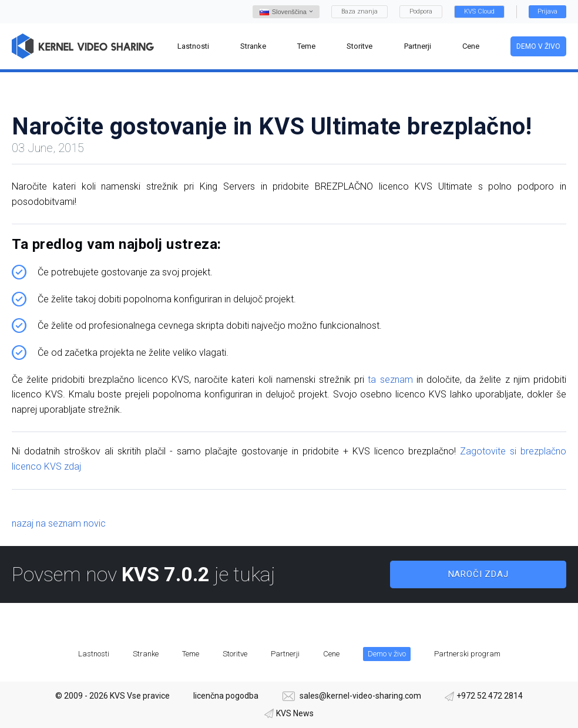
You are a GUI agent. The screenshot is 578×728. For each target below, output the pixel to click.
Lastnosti (94, 654)
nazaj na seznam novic (59, 523)
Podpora (421, 11)
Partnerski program (467, 654)
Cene (331, 654)
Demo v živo (538, 46)
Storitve (235, 654)
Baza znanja (359, 11)
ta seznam (390, 380)
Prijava (547, 11)
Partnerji (285, 654)
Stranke (146, 654)
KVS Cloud (479, 11)
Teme (191, 654)
